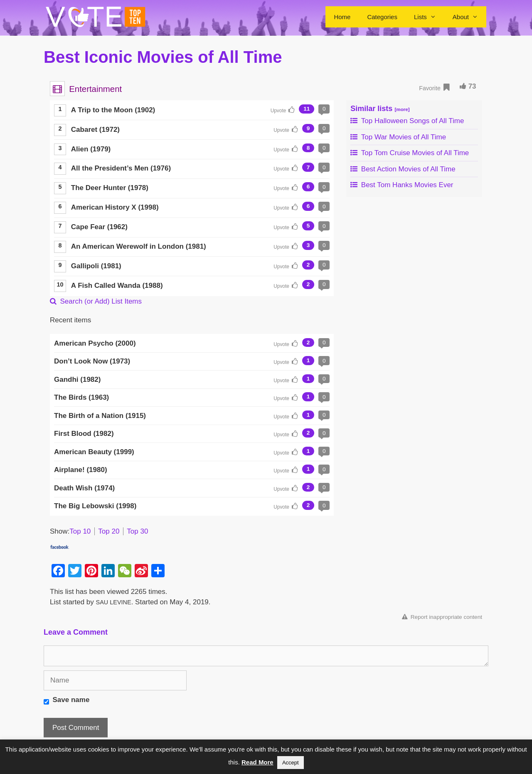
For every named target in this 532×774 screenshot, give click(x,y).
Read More (257, 762)
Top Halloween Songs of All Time (407, 121)
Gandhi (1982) (77, 380)
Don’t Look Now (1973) (92, 361)
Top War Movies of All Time (398, 137)
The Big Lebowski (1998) (95, 506)
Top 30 (137, 531)
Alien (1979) (91, 149)
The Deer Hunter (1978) (110, 188)
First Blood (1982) (84, 434)
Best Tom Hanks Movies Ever (402, 185)
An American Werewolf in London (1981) (139, 246)
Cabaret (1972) (95, 130)
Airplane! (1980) (81, 470)
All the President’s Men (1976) (121, 168)
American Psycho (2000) (95, 343)
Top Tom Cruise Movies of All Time (410, 153)
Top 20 (109, 531)
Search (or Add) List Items (96, 301)
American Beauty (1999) (94, 452)
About (469, 17)
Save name (71, 700)
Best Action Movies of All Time (403, 169)
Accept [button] (291, 763)
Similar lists (380, 109)
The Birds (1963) (81, 397)
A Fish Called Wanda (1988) (117, 286)
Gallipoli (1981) (96, 266)
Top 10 (80, 531)
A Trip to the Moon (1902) (113, 110)
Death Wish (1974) (84, 488)
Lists (429, 17)
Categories (382, 17)
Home (342, 17)
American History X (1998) (115, 207)
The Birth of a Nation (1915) (100, 416)
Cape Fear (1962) (99, 227)
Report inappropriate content (442, 617)
